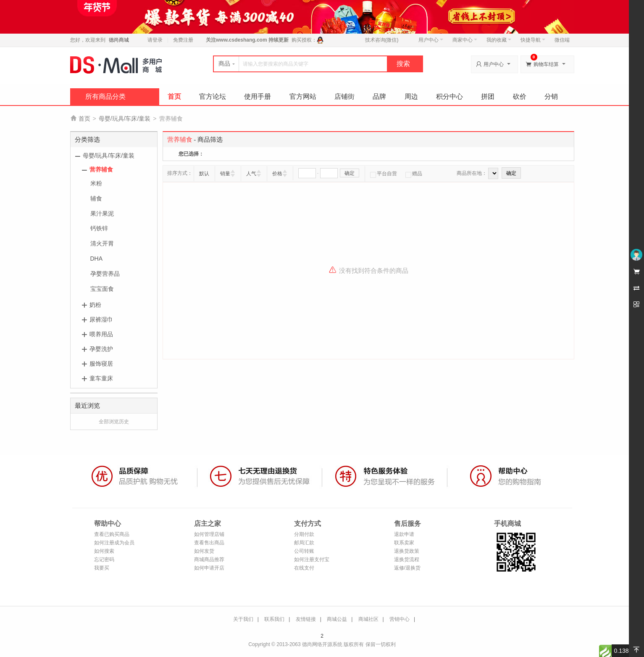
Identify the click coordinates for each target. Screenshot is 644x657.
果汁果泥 (102, 214)
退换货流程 (407, 559)
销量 (225, 174)
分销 (551, 96)
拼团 (488, 96)
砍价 (520, 96)
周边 (411, 96)
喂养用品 (101, 334)
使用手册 (258, 96)
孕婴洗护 (101, 349)
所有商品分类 (105, 96)
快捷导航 (533, 40)
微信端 (562, 40)
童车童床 (101, 378)
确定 (350, 173)
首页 (174, 96)
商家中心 (465, 40)
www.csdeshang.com (242, 40)
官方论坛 (213, 96)
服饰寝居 (101, 364)
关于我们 (243, 619)
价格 (277, 174)
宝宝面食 (102, 289)
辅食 (96, 198)
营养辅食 (101, 169)
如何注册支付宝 (312, 559)
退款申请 (404, 534)
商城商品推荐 (209, 559)
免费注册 (183, 40)
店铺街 (344, 96)
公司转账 (304, 551)
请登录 (155, 40)
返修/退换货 (407, 568)
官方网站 (303, 96)
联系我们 (274, 619)
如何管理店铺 (209, 534)
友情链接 (306, 619)
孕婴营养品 (105, 274)
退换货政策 (407, 551)
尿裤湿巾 (101, 319)
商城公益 (337, 619)
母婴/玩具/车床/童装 (125, 119)
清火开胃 (102, 243)
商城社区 (368, 619)
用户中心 (431, 40)
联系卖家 (404, 543)
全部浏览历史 (114, 422)
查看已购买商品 (112, 534)
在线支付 (304, 568)
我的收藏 (499, 40)
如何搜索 (104, 551)
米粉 (96, 183)
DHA (97, 259)
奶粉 (95, 305)
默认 (204, 174)
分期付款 (304, 534)
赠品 (414, 174)
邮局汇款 (304, 543)
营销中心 (400, 619)
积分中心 (449, 96)
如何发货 (204, 551)
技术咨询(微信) (382, 40)
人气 (251, 174)
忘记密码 (104, 559)
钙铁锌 (99, 228)
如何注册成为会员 (114, 543)
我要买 (102, 568)
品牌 (379, 96)
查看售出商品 (209, 543)
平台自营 (384, 174)
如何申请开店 (209, 568)
